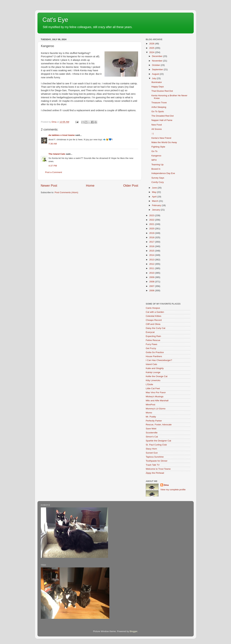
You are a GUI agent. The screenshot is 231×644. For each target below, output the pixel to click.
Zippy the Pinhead (155, 473)
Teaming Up (157, 165)
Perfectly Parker (154, 421)
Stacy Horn (151, 449)
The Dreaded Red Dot (162, 116)
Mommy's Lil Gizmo (156, 409)
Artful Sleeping (159, 107)
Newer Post (49, 186)
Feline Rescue (153, 340)
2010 (152, 273)
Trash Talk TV (153, 465)
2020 (152, 229)
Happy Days (158, 87)
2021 (152, 224)
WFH (154, 160)
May (154, 192)
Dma (166, 485)
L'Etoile (150, 384)
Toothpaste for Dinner (157, 461)
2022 (152, 220)
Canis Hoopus (153, 308)
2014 (152, 255)
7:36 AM (53, 144)
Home (90, 186)
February (157, 205)
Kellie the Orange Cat (157, 376)
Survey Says (158, 178)
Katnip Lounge (153, 372)
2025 (152, 48)
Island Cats (152, 364)
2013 (152, 260)
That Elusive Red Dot (162, 91)
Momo (149, 413)
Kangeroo (156, 156)
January (156, 210)
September (158, 69)
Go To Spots (158, 111)
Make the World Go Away (164, 142)
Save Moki (151, 429)
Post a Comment (54, 172)
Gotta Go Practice (155, 352)
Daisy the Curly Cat (156, 328)
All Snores (157, 129)
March (155, 201)
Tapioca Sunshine (155, 457)
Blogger (134, 631)
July (154, 78)
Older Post (131, 186)
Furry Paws (152, 344)
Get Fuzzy (151, 348)
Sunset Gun (152, 453)
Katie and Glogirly (155, 368)
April (155, 197)
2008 (152, 282)
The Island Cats (57, 154)
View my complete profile (173, 490)
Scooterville (152, 433)
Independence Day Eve (163, 173)
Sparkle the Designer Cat (159, 441)
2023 (152, 215)
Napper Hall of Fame (162, 120)
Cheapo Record (154, 320)
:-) (152, 133)
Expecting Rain (153, 336)
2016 (152, 246)
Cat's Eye (55, 20)
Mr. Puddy (151, 417)
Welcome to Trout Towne (158, 469)
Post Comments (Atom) (66, 192)
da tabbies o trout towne (62, 135)
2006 (152, 291)
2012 (152, 264)
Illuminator (157, 82)
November (158, 61)
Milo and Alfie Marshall (157, 401)
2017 (152, 242)
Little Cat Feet (153, 388)
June (155, 188)
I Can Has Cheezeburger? (159, 360)
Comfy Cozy (158, 182)
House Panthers (154, 356)
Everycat (150, 332)
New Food (157, 125)
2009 (152, 277)
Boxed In (156, 169)
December (158, 56)
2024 (152, 52)
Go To (154, 151)
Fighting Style (158, 147)
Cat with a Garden (155, 312)
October (156, 65)
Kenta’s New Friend (161, 138)
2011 (152, 268)
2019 (152, 233)
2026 (152, 44)
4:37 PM (53, 166)
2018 (152, 237)
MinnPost (151, 405)
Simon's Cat (152, 437)
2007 (152, 286)
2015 (152, 251)
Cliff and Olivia (153, 324)
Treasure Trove (159, 103)
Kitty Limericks (153, 380)
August (156, 74)
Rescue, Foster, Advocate (159, 425)
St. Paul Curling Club (156, 445)
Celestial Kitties (154, 316)
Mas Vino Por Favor (156, 392)
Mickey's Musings (155, 396)
